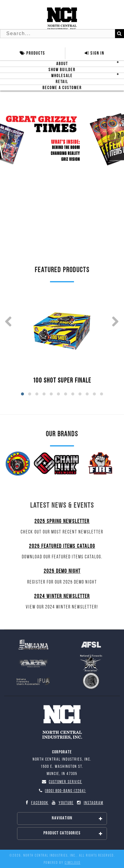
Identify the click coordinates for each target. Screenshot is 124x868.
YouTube (62, 803)
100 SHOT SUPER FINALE (62, 381)
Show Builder (62, 70)
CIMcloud (73, 863)
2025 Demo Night (62, 571)
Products (32, 53)
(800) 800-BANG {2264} (62, 791)
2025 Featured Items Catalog (62, 547)
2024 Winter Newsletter (62, 597)
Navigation (77, 818)
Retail (62, 82)
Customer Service (62, 782)
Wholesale (62, 76)
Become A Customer (62, 88)
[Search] (120, 34)
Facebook (36, 803)
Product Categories (73, 833)
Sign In (94, 53)
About (62, 64)
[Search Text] (62, 34)
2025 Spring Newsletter (62, 522)
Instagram (90, 803)
